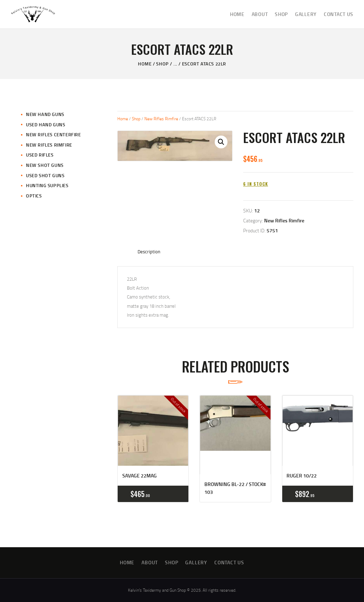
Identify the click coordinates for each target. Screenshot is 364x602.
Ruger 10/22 (302, 476)
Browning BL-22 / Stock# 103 (235, 488)
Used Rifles (40, 155)
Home (145, 64)
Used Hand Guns (45, 125)
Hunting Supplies (47, 185)
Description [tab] (149, 252)
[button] (221, 142)
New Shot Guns (45, 165)
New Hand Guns (45, 114)
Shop (162, 64)
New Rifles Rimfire (161, 119)
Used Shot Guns (45, 175)
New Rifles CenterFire (53, 134)
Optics (34, 196)
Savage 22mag (140, 476)
